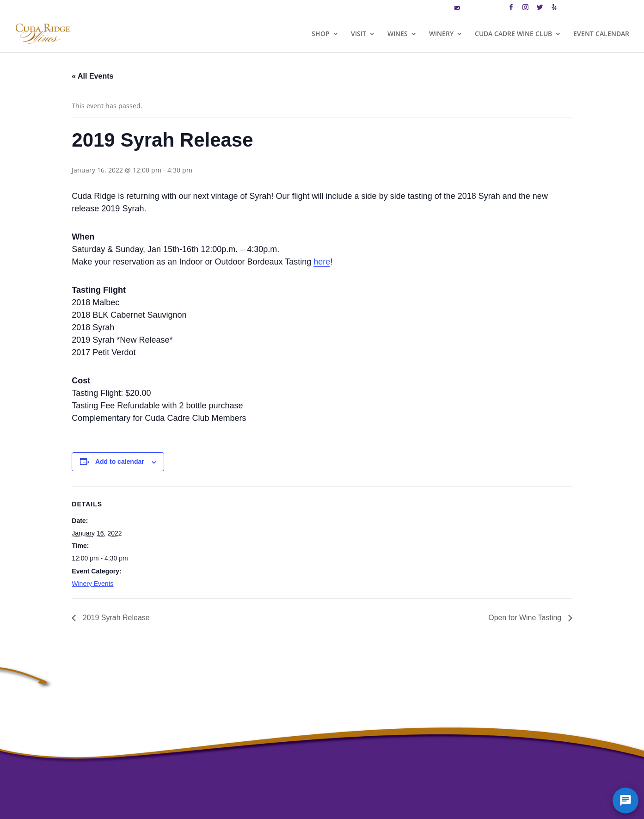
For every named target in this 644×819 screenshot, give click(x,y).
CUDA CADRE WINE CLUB (513, 34)
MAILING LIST (477, 9)
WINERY (441, 34)
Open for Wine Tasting (526, 618)
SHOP (321, 34)
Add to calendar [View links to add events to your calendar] (120, 462)
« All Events (92, 76)
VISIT (359, 34)
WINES (398, 34)
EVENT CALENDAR (601, 34)
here (322, 262)
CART (573, 9)
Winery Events (92, 584)
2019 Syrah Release (115, 618)
